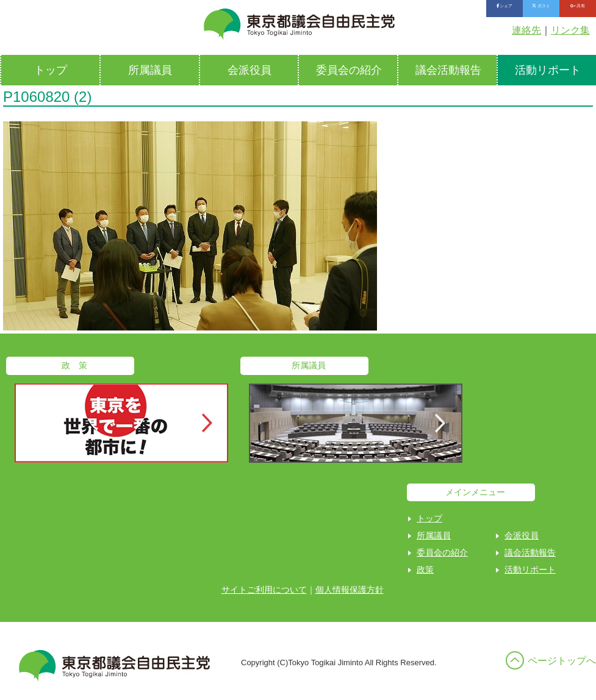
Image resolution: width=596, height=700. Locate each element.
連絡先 (526, 30)
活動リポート (530, 570)
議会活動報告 (448, 70)
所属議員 (150, 70)
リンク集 (570, 30)
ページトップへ (562, 661)
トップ (51, 70)
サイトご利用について (264, 590)
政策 (425, 570)
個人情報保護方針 (350, 590)
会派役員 (250, 70)
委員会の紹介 (349, 70)
